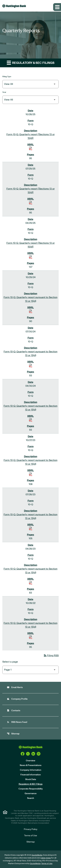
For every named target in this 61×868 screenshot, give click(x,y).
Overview (31, 761)
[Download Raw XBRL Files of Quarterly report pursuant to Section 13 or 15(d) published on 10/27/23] (31, 474)
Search (31, 798)
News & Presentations (31, 765)
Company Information (31, 770)
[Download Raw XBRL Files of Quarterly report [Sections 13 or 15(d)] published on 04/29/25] (31, 257)
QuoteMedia (37, 855)
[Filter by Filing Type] (30, 84)
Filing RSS (51, 655)
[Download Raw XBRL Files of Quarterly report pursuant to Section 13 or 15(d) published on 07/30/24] (31, 366)
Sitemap (13, 734)
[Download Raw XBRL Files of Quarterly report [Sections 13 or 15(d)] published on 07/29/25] (31, 203)
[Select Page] (30, 670)
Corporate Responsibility (31, 789)
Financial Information (31, 775)
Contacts (14, 711)
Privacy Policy (31, 829)
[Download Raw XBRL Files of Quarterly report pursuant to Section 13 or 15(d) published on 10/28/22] (31, 637)
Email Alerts (15, 687)
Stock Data (31, 779)
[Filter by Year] (30, 100)
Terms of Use (31, 836)
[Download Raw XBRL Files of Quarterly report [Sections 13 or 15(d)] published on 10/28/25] (31, 148)
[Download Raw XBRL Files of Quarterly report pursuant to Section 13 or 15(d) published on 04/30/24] (31, 420)
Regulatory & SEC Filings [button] (31, 63)
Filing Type (7, 76)
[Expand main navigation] (57, 7)
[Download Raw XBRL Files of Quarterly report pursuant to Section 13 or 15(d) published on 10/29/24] (31, 311)
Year (4, 92)
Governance (31, 794)
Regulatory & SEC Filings (31, 784)
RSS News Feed (17, 722)
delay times (46, 858)
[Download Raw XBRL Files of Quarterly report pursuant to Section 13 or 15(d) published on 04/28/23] (31, 583)
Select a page (10, 662)
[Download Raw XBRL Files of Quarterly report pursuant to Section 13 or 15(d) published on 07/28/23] (31, 528)
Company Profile (17, 699)
